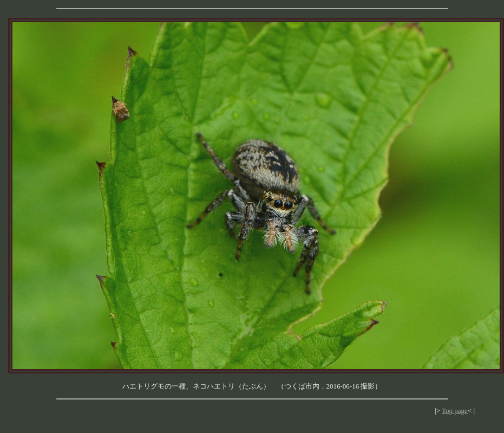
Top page (455, 411)
